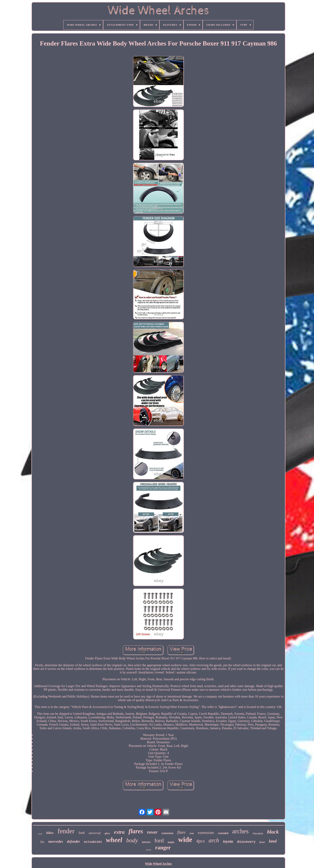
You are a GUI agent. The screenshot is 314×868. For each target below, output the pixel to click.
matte (171, 842)
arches (241, 831)
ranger (163, 848)
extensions (206, 833)
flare (182, 832)
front (262, 842)
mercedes (56, 841)
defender (73, 842)
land (273, 841)
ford (159, 840)
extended (223, 833)
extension (167, 833)
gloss (107, 833)
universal (95, 833)
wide (185, 840)
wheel (114, 840)
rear (192, 833)
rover (152, 832)
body (132, 840)
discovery (246, 842)
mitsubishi (93, 842)
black (273, 832)
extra (119, 832)
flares (136, 831)
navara (146, 842)
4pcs (200, 841)
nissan (149, 850)
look (82, 833)
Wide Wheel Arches (158, 864)
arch (214, 840)
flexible (258, 834)
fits (42, 842)
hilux (50, 833)
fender (66, 831)
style (40, 834)
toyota (228, 841)
